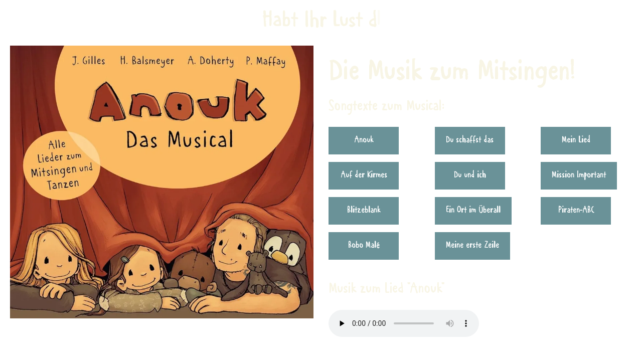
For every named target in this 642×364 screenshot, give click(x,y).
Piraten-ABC (576, 211)
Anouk (364, 140)
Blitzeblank (364, 211)
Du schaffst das (470, 140)
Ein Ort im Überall (473, 211)
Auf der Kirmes (364, 175)
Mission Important (579, 175)
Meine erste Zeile (472, 246)
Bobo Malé (364, 246)
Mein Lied (576, 140)
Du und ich (470, 175)
